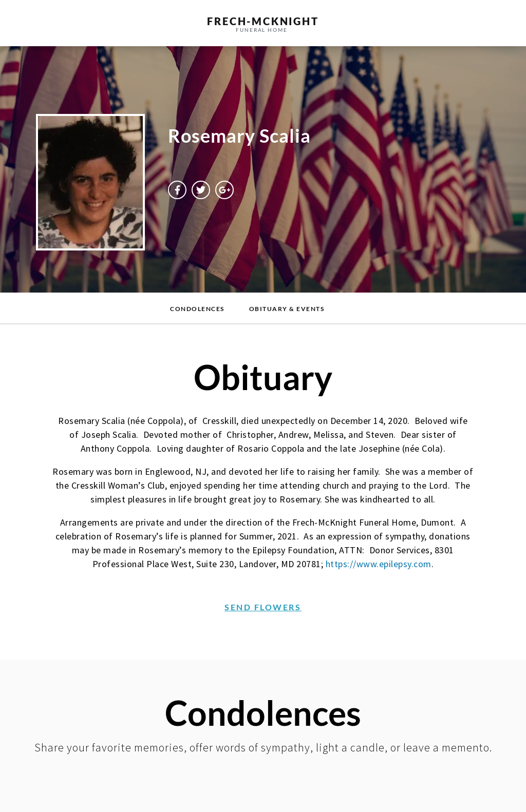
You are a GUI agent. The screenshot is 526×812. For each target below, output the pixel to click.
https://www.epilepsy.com (379, 564)
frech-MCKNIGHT (263, 21)
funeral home (262, 30)
